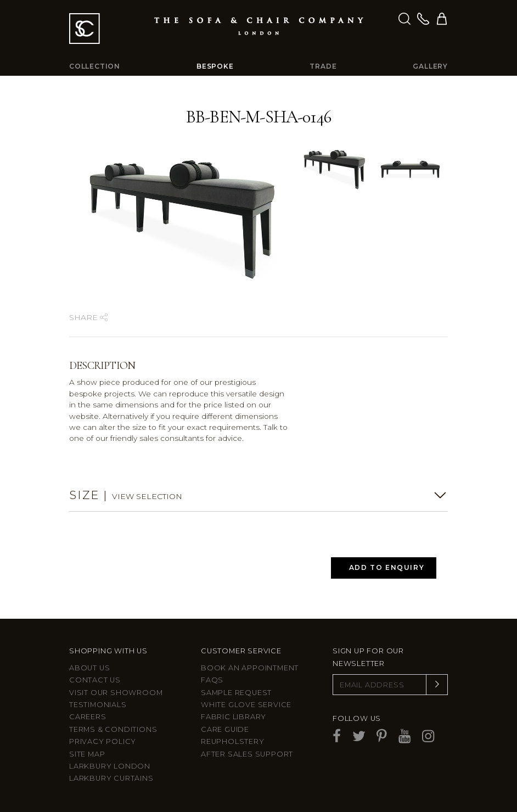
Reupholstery (233, 741)
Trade (323, 66)
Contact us (95, 680)
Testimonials (98, 705)
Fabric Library (234, 717)
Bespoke (215, 66)
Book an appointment (250, 668)
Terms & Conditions (113, 729)
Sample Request (236, 693)
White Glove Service (246, 705)
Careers (88, 717)
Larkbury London (110, 766)
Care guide (225, 729)
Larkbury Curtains (111, 778)
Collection (95, 66)
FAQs (212, 680)
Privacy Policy (103, 741)
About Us (89, 668)
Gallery (430, 66)
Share (88, 317)
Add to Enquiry (387, 567)
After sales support (247, 754)
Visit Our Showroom (116, 693)
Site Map (87, 754)
